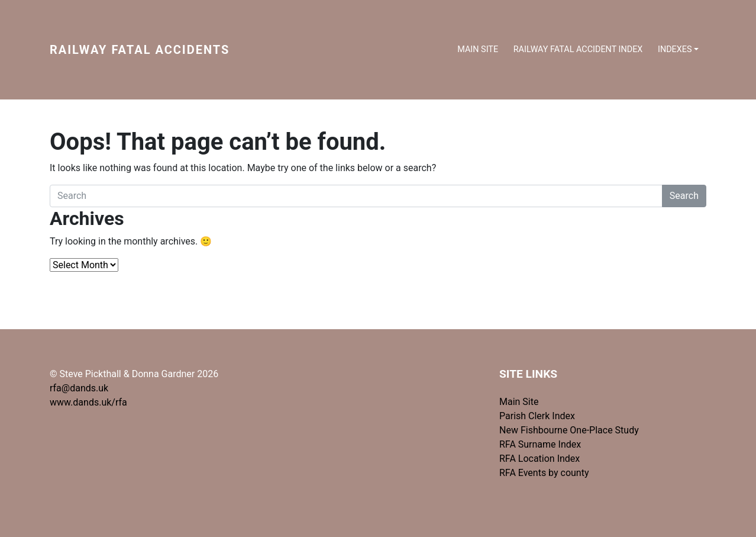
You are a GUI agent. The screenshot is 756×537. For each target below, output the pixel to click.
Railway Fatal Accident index (578, 49)
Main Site (478, 49)
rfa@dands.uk (79, 388)
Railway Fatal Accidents (140, 50)
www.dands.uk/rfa (88, 402)
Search (684, 196)
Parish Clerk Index (537, 416)
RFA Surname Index (540, 444)
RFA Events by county (544, 473)
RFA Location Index (539, 459)
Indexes (675, 49)
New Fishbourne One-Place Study (569, 430)
